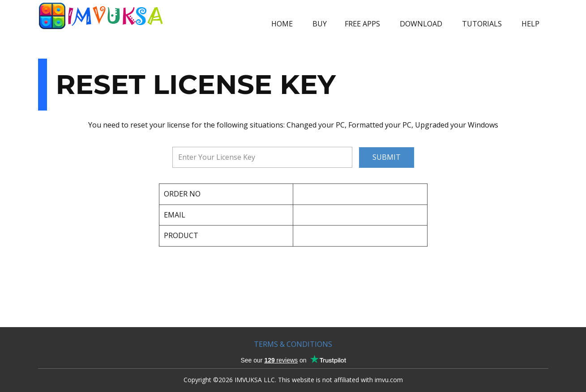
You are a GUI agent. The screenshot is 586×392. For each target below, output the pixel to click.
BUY (320, 24)
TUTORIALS (482, 24)
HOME (282, 24)
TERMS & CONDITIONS (293, 344)
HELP (530, 24)
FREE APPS (362, 24)
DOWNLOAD (421, 24)
